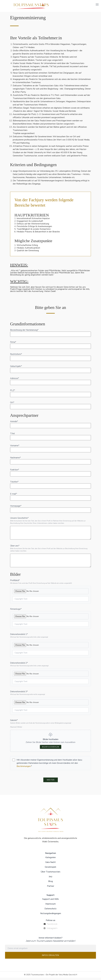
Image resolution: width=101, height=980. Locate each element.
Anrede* (14, 424)
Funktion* (15, 472)
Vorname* (15, 448)
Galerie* (14, 722)
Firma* (13, 344)
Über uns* (15, 548)
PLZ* (13, 393)
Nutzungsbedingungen (51, 916)
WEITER (51, 782)
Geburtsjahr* (16, 368)
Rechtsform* (16, 356)
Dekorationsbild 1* (19, 636)
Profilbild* (15, 583)
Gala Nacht (50, 864)
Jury (50, 879)
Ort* (12, 405)
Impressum (51, 906)
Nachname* (15, 460)
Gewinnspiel (50, 869)
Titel (12, 436)
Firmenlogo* (16, 611)
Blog (50, 884)
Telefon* (14, 484)
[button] (97, 4)
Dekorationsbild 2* (19, 665)
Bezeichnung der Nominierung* (24, 332)
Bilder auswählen (51, 749)
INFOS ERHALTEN (50, 958)
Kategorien (51, 860)
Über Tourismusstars (50, 874)
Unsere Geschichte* (19, 520)
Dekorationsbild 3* (19, 694)
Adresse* (15, 381)
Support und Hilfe (50, 901)
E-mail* (14, 496)
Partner (51, 888)
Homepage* (16, 508)
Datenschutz (50, 911)
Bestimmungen (24, 769)
